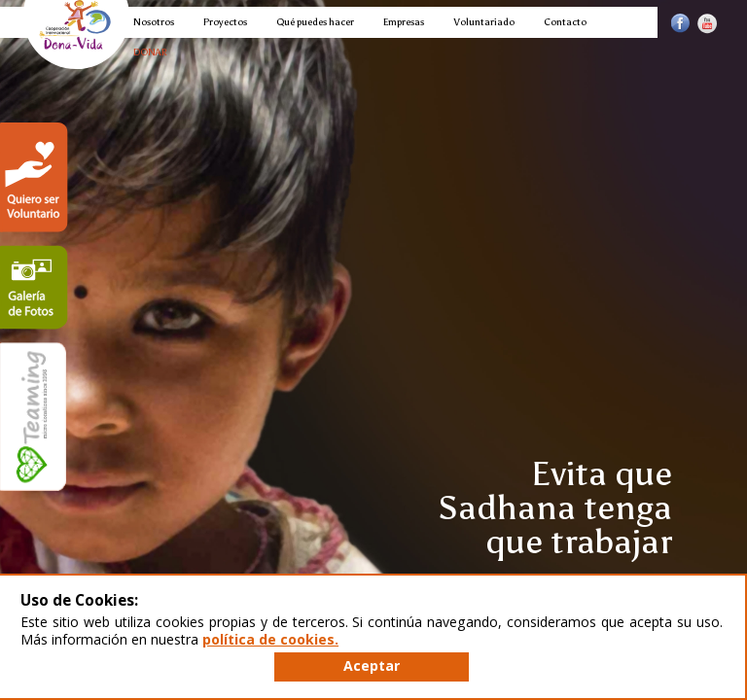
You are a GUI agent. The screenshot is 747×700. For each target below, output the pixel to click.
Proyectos (225, 22)
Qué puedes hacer (315, 22)
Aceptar (372, 665)
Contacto (565, 22)
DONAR (150, 52)
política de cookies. (270, 639)
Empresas (404, 22)
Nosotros (154, 22)
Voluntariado (484, 22)
